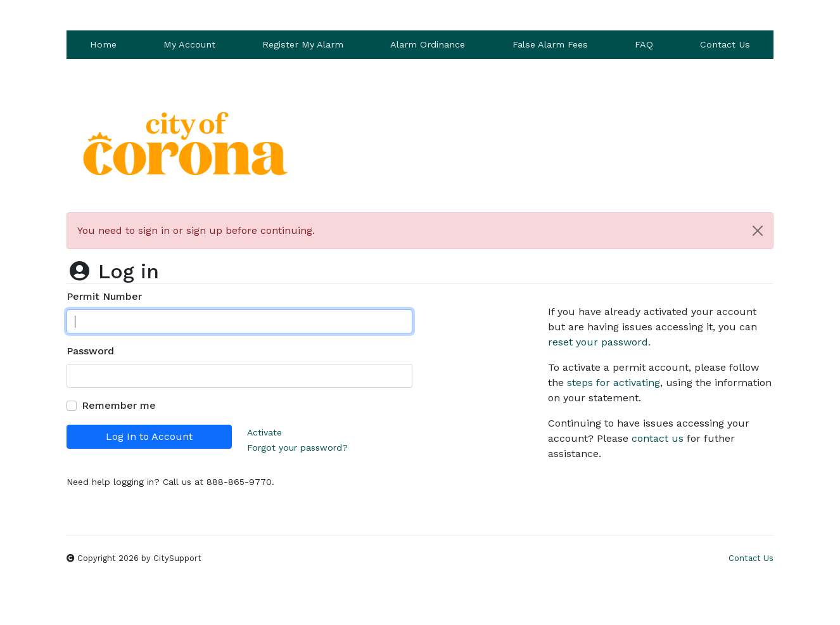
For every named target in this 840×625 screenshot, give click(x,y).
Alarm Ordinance (428, 44)
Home (103, 44)
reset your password (598, 342)
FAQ (644, 44)
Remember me (119, 405)
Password (90, 351)
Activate (264, 432)
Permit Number (104, 296)
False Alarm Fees (550, 44)
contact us (658, 438)
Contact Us (725, 44)
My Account (189, 44)
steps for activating (614, 383)
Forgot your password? (297, 448)
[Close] (758, 231)
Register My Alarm (303, 44)
